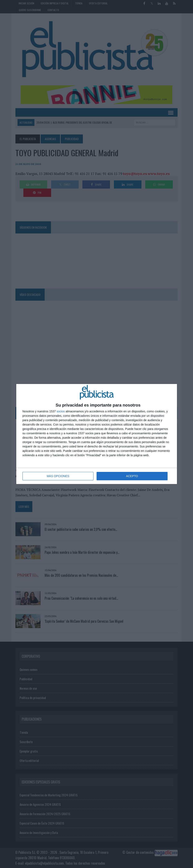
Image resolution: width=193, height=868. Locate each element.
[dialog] (97, 434)
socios (61, 411)
